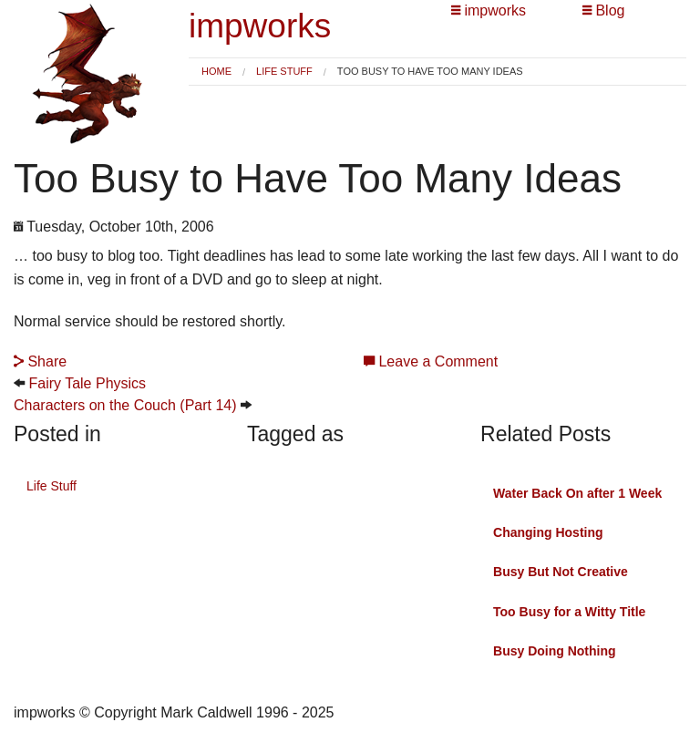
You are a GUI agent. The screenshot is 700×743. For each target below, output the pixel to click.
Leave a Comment (431, 361)
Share (40, 361)
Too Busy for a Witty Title (569, 612)
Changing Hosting (548, 532)
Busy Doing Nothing (555, 651)
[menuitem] (216, 72)
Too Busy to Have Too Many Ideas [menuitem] (430, 72)
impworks (260, 26)
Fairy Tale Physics (87, 383)
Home (216, 71)
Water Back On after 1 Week (577, 493)
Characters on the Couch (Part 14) (125, 405)
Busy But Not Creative (561, 572)
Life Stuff (284, 71)
